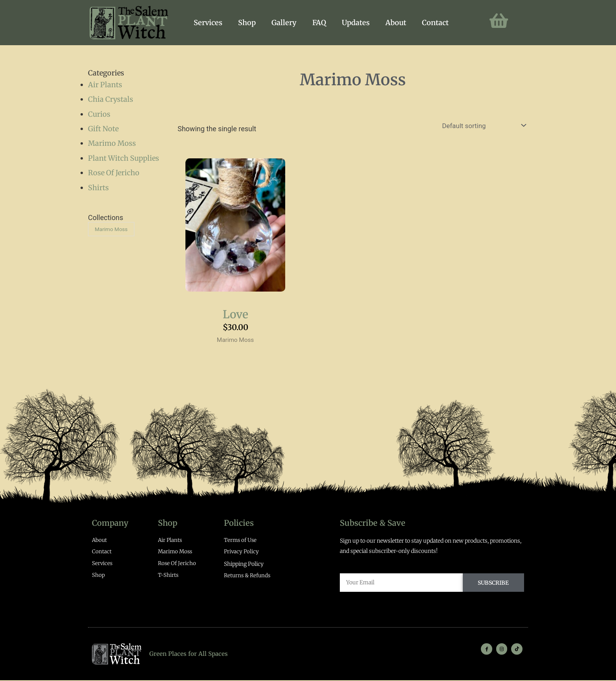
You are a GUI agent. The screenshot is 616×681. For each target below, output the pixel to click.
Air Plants (105, 85)
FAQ (319, 23)
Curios (99, 114)
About (396, 23)
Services (208, 23)
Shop (247, 23)
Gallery (284, 23)
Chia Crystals (111, 99)
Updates (356, 23)
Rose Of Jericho (114, 173)
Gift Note (103, 129)
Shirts (98, 188)
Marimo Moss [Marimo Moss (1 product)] (113, 229)
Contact (435, 23)
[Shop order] (479, 126)
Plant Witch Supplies (124, 158)
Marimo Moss (112, 143)
